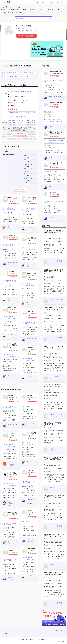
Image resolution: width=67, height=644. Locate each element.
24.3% (27, 166)
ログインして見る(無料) (26, 36)
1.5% (27, 162)
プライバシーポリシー (11, 636)
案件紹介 (60, 2)
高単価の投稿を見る (20, 189)
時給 (25, 155)
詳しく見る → (62, 642)
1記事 (25, 178)
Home (7, 631)
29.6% (27, 180)
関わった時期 (14, 97)
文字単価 (26, 164)
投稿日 (12, 105)
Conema (8, 2)
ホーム (36, 2)
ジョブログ (44, 2)
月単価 (26, 160)
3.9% (27, 157)
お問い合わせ (58, 631)
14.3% (27, 171)
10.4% (27, 176)
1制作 (25, 174)
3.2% (27, 185)
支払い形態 (13, 100)
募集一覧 (52, 2)
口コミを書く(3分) (20, 134)
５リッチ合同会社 (17, 13)
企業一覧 (6, 13)
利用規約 (7, 633)
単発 (25, 169)
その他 (26, 183)
